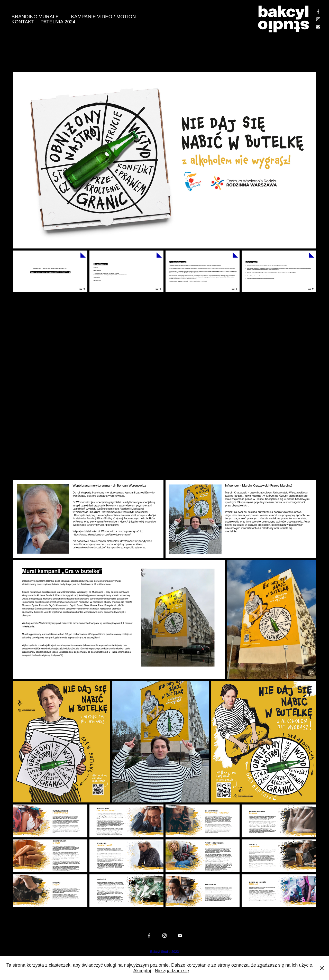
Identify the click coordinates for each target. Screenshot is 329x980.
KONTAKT (23, 22)
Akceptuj (142, 971)
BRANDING (24, 17)
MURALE (49, 17)
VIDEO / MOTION (116, 17)
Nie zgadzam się (172, 971)
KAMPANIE (83, 17)
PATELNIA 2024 (58, 22)
